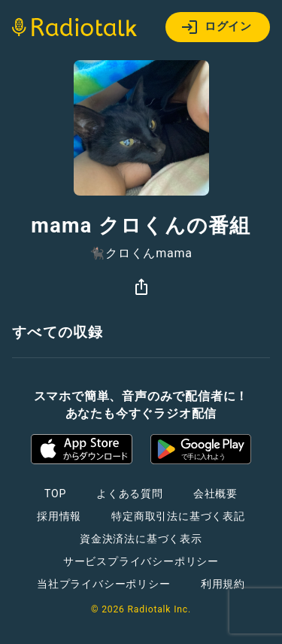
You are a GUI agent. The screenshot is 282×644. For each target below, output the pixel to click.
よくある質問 (130, 494)
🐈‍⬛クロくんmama (141, 254)
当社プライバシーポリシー (104, 584)
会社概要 (215, 494)
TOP (55, 494)
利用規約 (223, 584)
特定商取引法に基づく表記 (178, 516)
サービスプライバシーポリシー (141, 561)
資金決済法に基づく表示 (141, 539)
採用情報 (59, 516)
